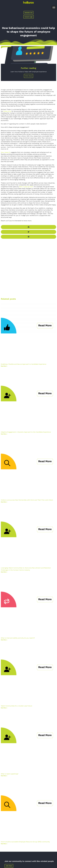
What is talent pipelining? (10, 774)
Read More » (4, 366)
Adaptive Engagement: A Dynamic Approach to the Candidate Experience (26, 432)
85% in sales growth (26, 187)
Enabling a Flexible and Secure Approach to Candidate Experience (24, 364)
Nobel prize (7, 111)
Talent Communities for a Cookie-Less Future (16, 706)
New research (6, 152)
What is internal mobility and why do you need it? (18, 638)
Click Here (28, 76)
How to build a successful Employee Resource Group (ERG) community (25, 842)
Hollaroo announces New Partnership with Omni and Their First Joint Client (27, 500)
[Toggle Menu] (54, 7)
